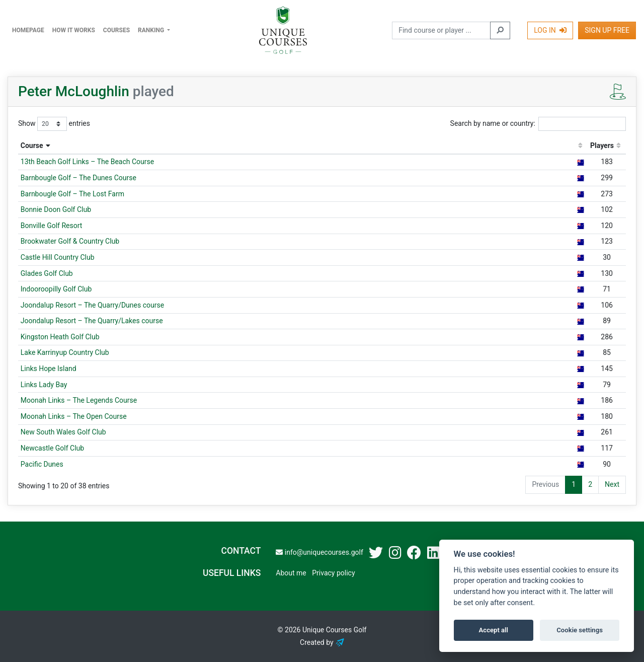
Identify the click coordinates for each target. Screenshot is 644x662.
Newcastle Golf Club (52, 448)
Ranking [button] (152, 30)
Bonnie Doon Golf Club (56, 209)
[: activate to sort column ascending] (580, 146)
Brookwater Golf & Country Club (70, 241)
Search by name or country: (538, 124)
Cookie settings (580, 630)
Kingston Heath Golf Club (60, 337)
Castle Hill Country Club (58, 257)
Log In (550, 30)
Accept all (494, 630)
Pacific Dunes (42, 464)
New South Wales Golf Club (63, 432)
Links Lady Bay (44, 385)
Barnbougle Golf (78, 178)
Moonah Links (79, 400)
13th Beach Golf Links (87, 162)
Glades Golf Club (47, 273)
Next (612, 484)
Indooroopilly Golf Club (56, 289)
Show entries (54, 124)
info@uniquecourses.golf (319, 552)
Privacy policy (333, 573)
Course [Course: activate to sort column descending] (32, 145)
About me (291, 573)
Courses (116, 30)
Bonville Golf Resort (52, 226)
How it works (74, 30)
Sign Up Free (607, 30)
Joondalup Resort (92, 305)
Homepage (28, 30)
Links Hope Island (49, 369)
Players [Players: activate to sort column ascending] (602, 145)
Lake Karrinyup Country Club (65, 352)
